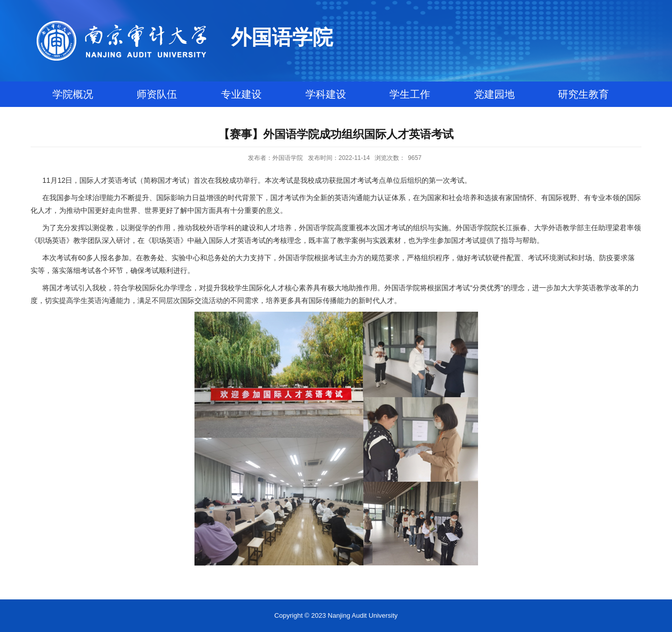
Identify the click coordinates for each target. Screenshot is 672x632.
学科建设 (326, 94)
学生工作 (410, 94)
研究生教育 (583, 94)
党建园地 (494, 94)
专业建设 (241, 94)
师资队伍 (157, 94)
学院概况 (73, 94)
